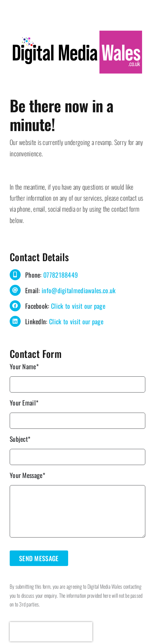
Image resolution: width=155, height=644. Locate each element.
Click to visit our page (78, 306)
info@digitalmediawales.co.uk (79, 290)
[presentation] (51, 632)
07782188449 (61, 275)
